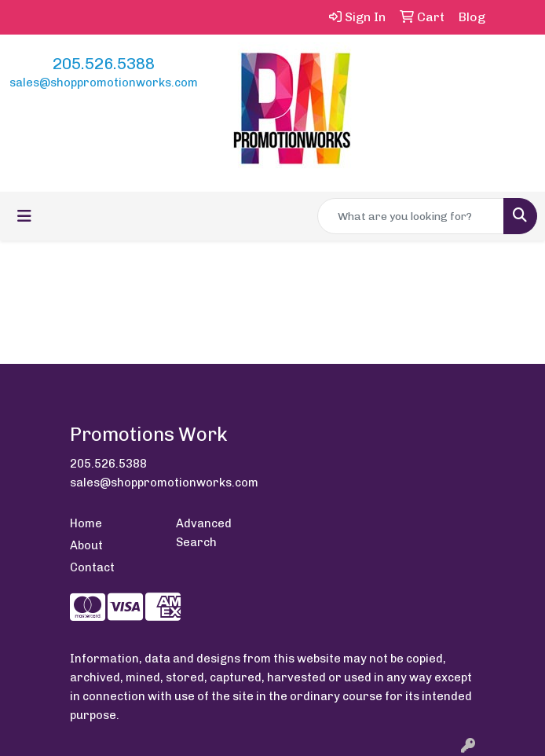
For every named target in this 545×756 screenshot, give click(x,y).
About (86, 545)
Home (86, 523)
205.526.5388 (104, 64)
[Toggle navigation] (24, 216)
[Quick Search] (411, 216)
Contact (92, 567)
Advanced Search (204, 533)
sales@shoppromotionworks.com (104, 83)
